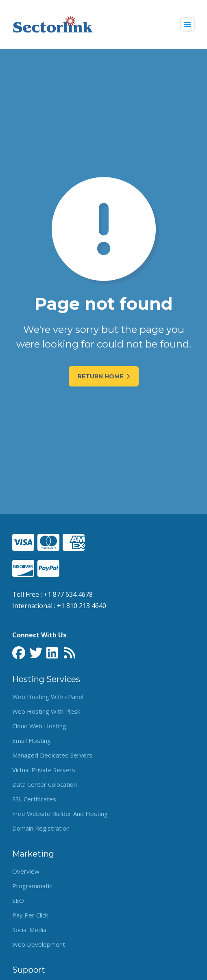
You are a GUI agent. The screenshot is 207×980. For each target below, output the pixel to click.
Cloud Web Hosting (39, 726)
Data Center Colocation (45, 784)
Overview (26, 871)
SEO (18, 900)
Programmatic (32, 886)
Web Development (39, 944)
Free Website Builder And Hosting (60, 814)
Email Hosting (32, 740)
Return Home (104, 376)
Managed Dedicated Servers (52, 755)
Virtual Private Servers (44, 770)
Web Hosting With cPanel (48, 697)
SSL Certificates (34, 799)
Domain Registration (41, 828)
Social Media (29, 930)
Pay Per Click (30, 915)
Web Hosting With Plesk (46, 711)
